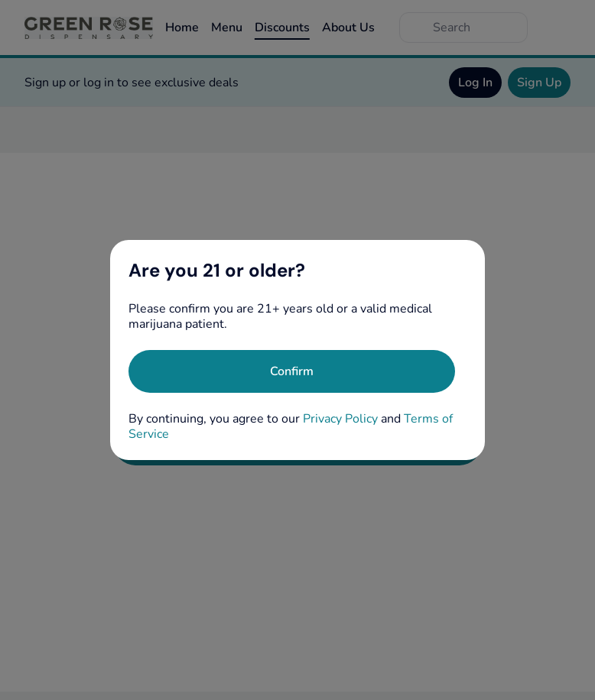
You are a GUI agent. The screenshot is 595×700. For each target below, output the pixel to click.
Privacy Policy (340, 419)
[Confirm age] (292, 371)
